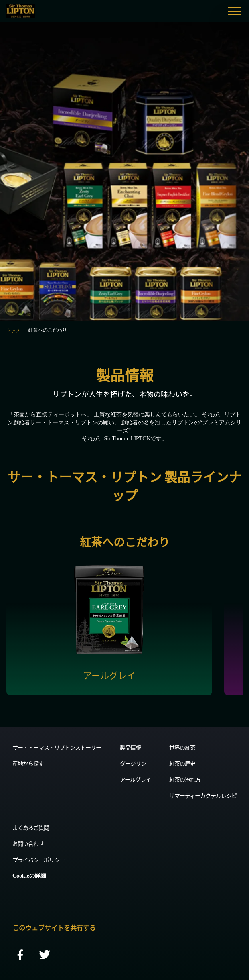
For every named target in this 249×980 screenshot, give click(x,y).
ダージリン (133, 763)
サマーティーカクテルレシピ (203, 795)
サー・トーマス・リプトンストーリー (57, 747)
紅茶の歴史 (182, 763)
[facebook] (20, 955)
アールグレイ (135, 779)
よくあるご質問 (31, 827)
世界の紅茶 (182, 747)
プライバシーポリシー (38, 860)
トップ (13, 330)
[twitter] (45, 955)
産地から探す (28, 763)
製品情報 (130, 747)
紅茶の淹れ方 (185, 779)
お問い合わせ (28, 843)
